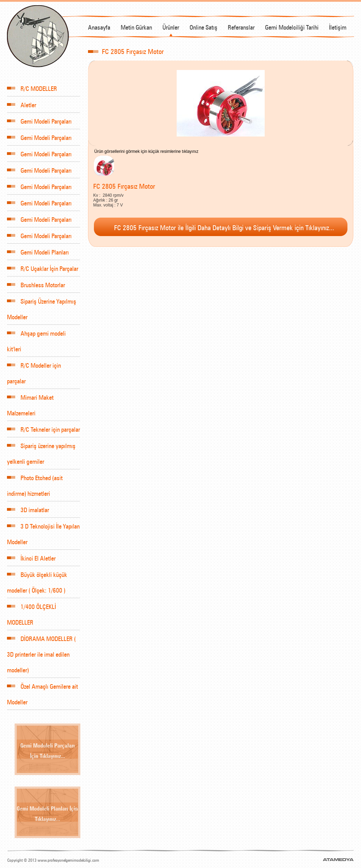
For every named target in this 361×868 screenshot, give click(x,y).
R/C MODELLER (32, 88)
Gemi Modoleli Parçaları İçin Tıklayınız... (47, 750)
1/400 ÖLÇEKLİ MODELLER (31, 611)
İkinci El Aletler (31, 558)
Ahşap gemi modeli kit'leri (36, 337)
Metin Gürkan (136, 26)
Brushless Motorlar (36, 284)
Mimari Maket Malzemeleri (30, 401)
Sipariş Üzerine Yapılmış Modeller (42, 305)
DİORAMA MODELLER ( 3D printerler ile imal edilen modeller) (41, 651)
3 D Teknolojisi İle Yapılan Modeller (43, 530)
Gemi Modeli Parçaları (39, 121)
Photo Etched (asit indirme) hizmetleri (35, 482)
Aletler (22, 104)
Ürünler (171, 26)
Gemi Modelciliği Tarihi (292, 26)
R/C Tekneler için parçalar (43, 429)
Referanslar (241, 26)
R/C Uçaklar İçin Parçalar (43, 268)
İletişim (338, 26)
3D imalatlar (28, 509)
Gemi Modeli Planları (38, 252)
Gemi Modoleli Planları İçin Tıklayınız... (47, 813)
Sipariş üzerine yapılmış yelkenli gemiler (41, 450)
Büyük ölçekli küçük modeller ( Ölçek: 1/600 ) (37, 579)
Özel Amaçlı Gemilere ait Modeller (42, 690)
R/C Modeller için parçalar (34, 369)
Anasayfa (99, 26)
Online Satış (203, 26)
